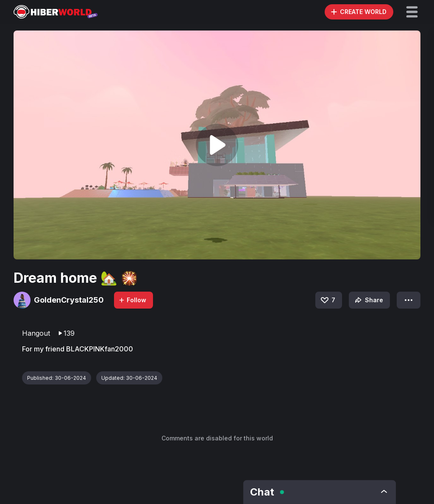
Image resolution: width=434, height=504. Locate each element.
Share (368, 300)
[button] (412, 12)
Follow (132, 300)
